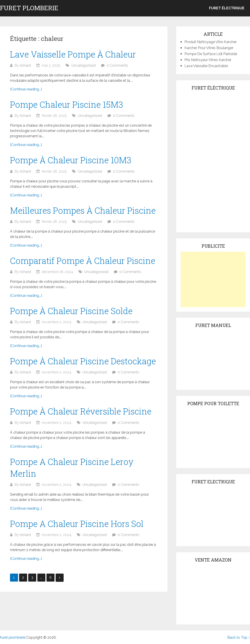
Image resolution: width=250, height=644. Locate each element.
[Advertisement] (213, 279)
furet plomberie (29, 8)
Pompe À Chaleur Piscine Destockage (83, 361)
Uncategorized (84, 65)
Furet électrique (227, 8)
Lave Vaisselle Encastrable (206, 66)
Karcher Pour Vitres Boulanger (209, 48)
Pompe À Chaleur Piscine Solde (71, 311)
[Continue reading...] (26, 89)
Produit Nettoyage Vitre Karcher (211, 42)
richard (25, 65)
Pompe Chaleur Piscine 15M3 (67, 104)
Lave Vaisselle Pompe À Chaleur (73, 54)
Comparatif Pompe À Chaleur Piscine (83, 261)
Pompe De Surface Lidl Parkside (211, 54)
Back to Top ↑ (239, 637)
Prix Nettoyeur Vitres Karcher (208, 60)
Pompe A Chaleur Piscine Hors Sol (77, 524)
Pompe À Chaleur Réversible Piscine (81, 411)
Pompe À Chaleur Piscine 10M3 (71, 160)
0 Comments (117, 65)
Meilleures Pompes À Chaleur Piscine (83, 210)
